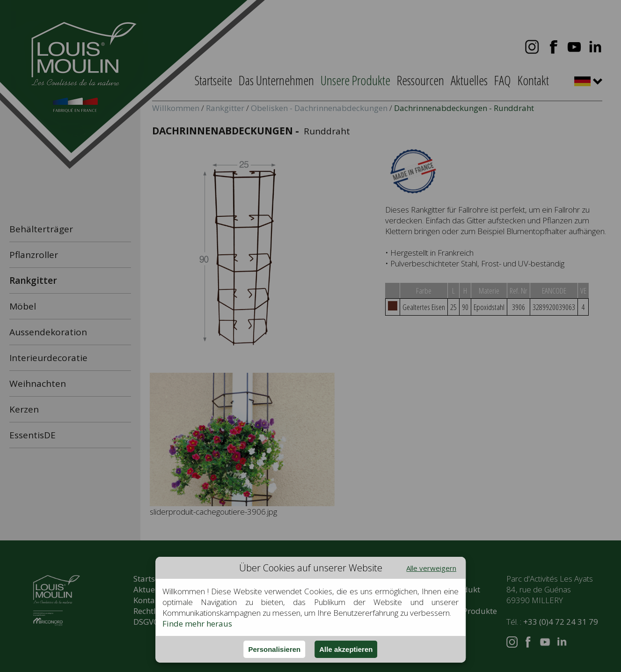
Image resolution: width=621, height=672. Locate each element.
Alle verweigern (431, 568)
